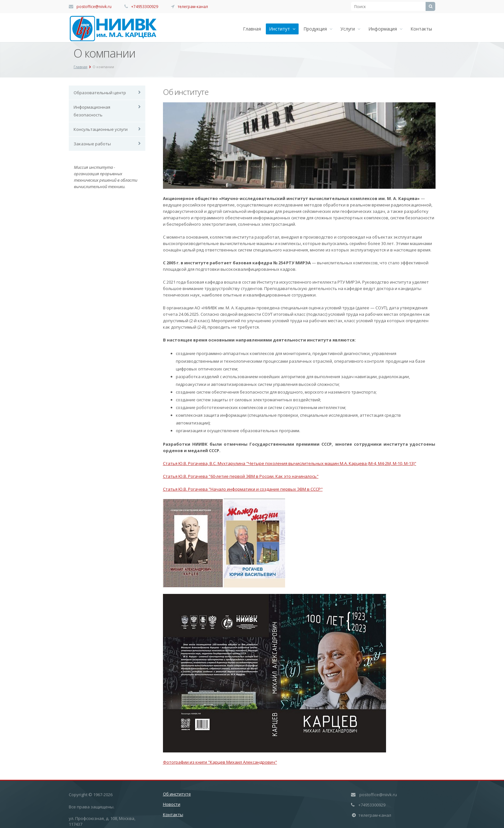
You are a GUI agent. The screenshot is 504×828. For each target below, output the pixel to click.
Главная (252, 29)
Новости (172, 804)
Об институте (177, 794)
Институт (282, 29)
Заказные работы (92, 144)
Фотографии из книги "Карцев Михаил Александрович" (220, 762)
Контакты (421, 29)
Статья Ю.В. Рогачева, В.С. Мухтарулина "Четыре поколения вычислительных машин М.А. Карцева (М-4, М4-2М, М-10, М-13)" (290, 463)
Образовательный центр (100, 93)
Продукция (318, 29)
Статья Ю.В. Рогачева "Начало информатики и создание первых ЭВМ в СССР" (243, 489)
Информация (385, 29)
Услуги (350, 29)
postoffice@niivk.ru (94, 7)
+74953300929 (145, 7)
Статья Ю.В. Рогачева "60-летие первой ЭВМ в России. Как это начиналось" (241, 476)
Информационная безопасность (92, 111)
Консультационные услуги (101, 129)
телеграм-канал (193, 7)
